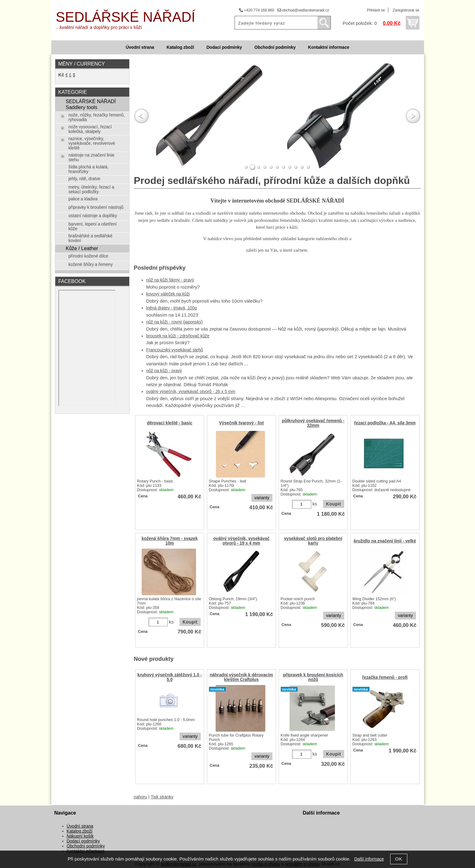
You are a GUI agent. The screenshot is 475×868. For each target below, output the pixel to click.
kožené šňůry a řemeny (91, 265)
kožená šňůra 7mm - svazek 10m (170, 541)
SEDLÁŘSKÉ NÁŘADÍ (126, 17)
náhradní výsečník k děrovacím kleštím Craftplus (241, 677)
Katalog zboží (180, 47)
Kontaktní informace (329, 47)
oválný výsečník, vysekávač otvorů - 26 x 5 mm (191, 392)
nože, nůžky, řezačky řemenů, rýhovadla (96, 117)
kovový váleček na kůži (168, 294)
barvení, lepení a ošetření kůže (93, 226)
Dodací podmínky (224, 47)
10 (302, 167)
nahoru (141, 797)
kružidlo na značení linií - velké (385, 541)
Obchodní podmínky (275, 47)
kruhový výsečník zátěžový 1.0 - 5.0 (169, 677)
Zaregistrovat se (406, 10)
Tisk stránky (162, 797)
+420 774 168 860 (257, 10)
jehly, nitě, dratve (84, 179)
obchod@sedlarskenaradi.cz (303, 10)
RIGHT (413, 116)
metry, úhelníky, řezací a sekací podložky (91, 190)
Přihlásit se (376, 10)
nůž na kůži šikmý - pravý (170, 280)
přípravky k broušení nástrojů (96, 207)
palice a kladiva (83, 199)
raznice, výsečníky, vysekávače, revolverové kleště (92, 143)
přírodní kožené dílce (88, 256)
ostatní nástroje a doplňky (93, 216)
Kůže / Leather (82, 248)
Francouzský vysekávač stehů (175, 350)
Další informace (369, 859)
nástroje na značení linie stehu (91, 158)
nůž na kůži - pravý (164, 371)
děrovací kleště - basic (170, 423)
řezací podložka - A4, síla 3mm (385, 423)
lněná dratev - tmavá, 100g (172, 308)
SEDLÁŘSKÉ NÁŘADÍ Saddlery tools (91, 104)
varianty (262, 498)
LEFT (142, 116)
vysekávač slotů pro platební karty (313, 541)
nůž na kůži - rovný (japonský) (175, 322)
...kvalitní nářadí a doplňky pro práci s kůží (99, 27)
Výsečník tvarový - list (241, 423)
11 (308, 167)
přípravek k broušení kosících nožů (313, 677)
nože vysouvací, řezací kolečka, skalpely (90, 129)
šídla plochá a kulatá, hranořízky (88, 169)
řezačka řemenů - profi (385, 677)
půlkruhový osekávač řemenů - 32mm (313, 423)
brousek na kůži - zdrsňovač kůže (178, 336)
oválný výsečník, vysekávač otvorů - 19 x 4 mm (241, 541)
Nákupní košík (80, 836)
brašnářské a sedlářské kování (90, 238)
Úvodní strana (140, 47)
